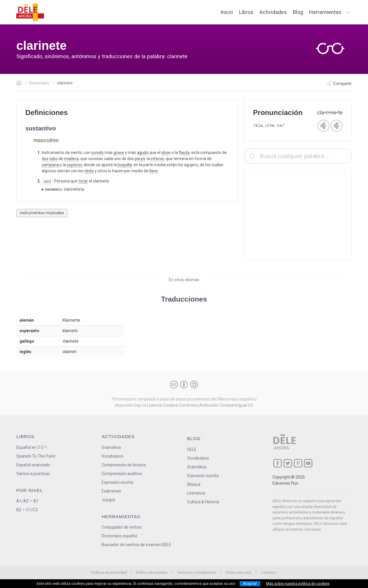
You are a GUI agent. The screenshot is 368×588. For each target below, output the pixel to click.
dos (45, 159)
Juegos (108, 500)
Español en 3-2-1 (32, 447)
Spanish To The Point (36, 456)
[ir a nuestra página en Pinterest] (298, 463)
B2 (19, 510)
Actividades (273, 12)
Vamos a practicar (33, 474)
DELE (192, 449)
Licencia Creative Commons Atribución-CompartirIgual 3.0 (200, 405)
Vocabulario (113, 456)
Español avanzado (33, 465)
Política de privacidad (109, 572)
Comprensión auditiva (122, 474)
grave (119, 153)
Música (194, 484)
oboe (166, 153)
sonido (98, 153)
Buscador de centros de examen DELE (136, 545)
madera (71, 159)
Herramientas (325, 12)
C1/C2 (32, 510)
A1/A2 (22, 501)
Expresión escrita (117, 482)
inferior (157, 159)
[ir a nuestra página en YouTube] (308, 463)
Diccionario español (119, 536)
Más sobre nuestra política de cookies (298, 584)
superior (74, 165)
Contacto (269, 572)
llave (154, 171)
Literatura (196, 493)
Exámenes (111, 491)
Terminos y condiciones (197, 572)
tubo (53, 159)
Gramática (111, 447)
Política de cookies (152, 572)
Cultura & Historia (203, 502)
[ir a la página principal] (30, 12)
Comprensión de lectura (124, 465)
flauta (184, 153)
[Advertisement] (298, 215)
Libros (246, 12)
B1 (36, 501)
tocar (83, 181)
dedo (89, 171)
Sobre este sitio (239, 572)
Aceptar (250, 583)
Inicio (227, 12)
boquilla (125, 165)
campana (50, 165)
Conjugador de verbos (122, 527)
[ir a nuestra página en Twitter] (288, 463)
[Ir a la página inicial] (21, 84)
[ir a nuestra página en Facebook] (278, 463)
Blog (298, 12)
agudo (143, 153)
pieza (140, 159)
